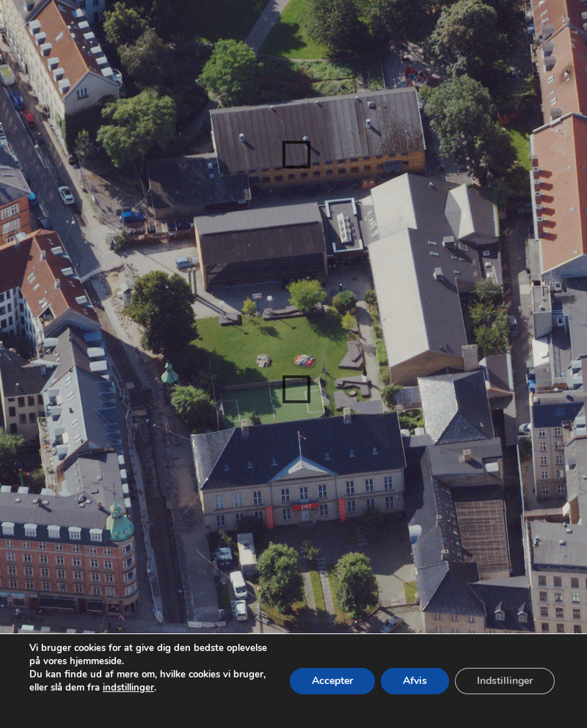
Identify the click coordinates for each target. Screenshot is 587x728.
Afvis (415, 681)
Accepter (332, 681)
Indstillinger (505, 681)
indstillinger (128, 688)
